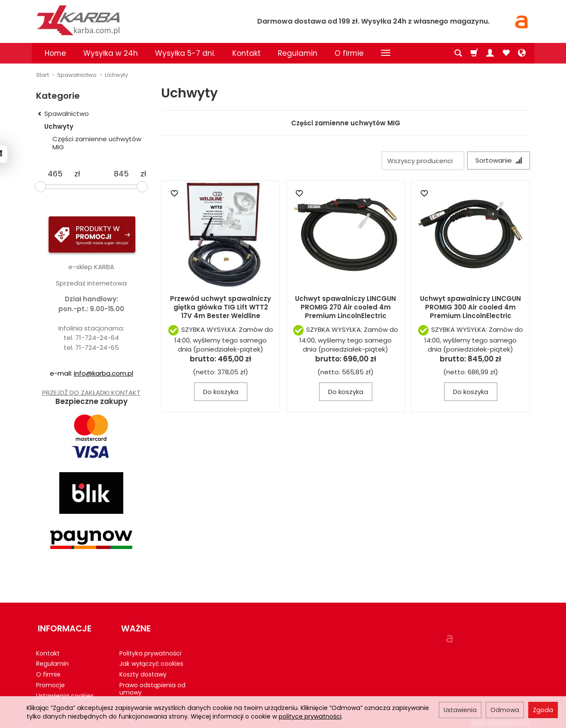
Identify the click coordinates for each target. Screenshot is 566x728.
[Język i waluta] (522, 53)
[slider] (40, 187)
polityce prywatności (310, 716)
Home (55, 53)
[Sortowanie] (498, 161)
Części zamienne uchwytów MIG (346, 123)
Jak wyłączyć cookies (151, 660)
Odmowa (505, 710)
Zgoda (543, 710)
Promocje (50, 681)
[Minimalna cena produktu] (55, 174)
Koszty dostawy (143, 670)
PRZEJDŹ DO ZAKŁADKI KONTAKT (91, 393)
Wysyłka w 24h (111, 53)
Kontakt (246, 53)
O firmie (349, 53)
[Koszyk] (474, 53)
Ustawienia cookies (65, 692)
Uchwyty (59, 126)
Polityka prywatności (150, 649)
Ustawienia (460, 710)
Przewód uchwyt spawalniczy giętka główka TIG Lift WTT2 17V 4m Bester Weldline (221, 308)
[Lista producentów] (421, 161)
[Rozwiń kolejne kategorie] (386, 53)
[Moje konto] (490, 53)
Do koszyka (221, 393)
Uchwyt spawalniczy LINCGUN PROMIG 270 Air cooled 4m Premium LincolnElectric (345, 308)
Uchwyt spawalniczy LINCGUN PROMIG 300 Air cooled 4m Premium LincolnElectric (470, 308)
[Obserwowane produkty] (506, 53)
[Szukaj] (458, 53)
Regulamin (298, 53)
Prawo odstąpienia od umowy (152, 685)
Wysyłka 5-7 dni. (185, 53)
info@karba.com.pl (103, 373)
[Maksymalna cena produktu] (121, 174)
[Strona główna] (135, 20)
